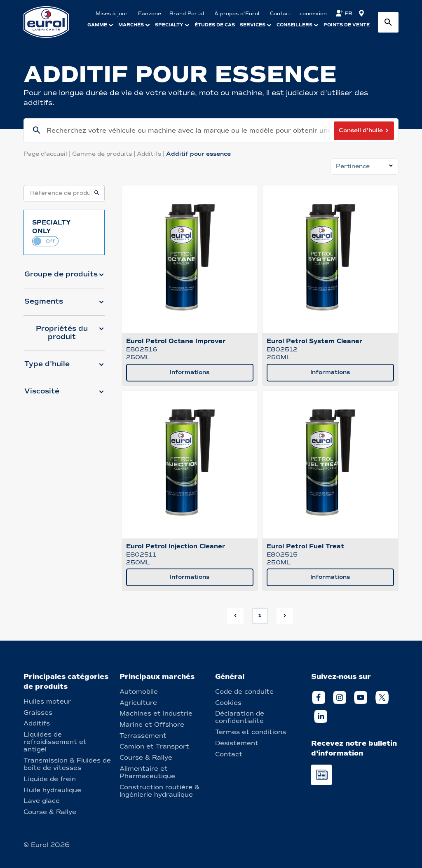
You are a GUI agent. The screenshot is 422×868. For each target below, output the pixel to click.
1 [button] (260, 615)
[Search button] (388, 22)
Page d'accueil (48, 154)
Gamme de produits (104, 154)
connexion (313, 14)
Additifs (151, 154)
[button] (64, 278)
